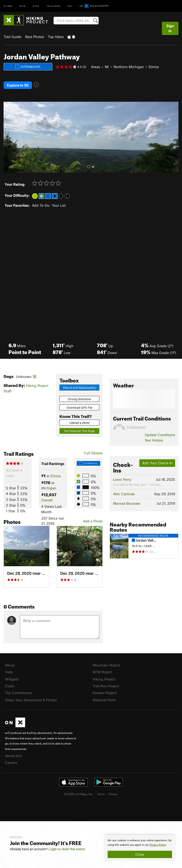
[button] (8, 137)
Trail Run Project (106, 686)
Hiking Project (104, 679)
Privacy (113, 794)
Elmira (154, 67)
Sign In (170, 28)
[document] (140, 848)
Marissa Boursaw (127, 503)
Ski (70, 6)
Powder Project (105, 693)
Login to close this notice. (67, 849)
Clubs (10, 686)
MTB (23, 6)
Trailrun (53, 6)
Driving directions (79, 399)
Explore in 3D (18, 85)
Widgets (12, 679)
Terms (101, 794)
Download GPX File (80, 408)
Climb (8, 6)
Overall (47, 500)
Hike (36, 6)
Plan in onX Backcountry (79, 388)
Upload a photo (80, 423)
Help (9, 672)
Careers (11, 763)
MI (107, 67)
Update (160, 435)
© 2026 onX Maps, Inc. (79, 794)
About (10, 665)
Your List (59, 205)
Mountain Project (106, 665)
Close (140, 854)
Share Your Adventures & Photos (31, 700)
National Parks (104, 700)
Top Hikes (56, 37)
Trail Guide (12, 37)
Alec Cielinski (124, 494)
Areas (96, 67)
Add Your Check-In (157, 463)
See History (154, 440)
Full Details (93, 453)
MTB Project (102, 672)
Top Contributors (18, 693)
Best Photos (35, 37)
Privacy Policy (158, 845)
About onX (14, 756)
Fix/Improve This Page (80, 431)
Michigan (49, 488)
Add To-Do (41, 205)
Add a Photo (93, 521)
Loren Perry (122, 479)
